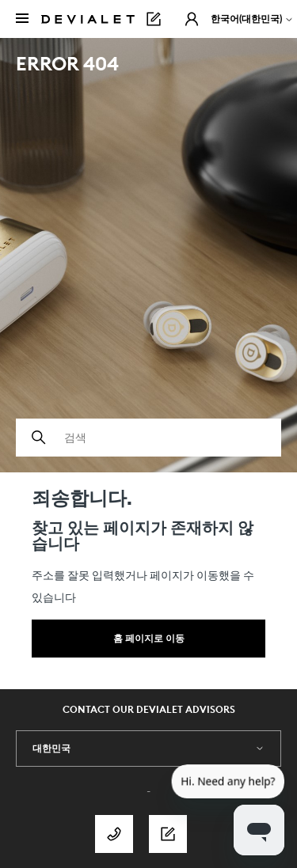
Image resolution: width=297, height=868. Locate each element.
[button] (192, 19)
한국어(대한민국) (252, 19)
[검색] (148, 438)
